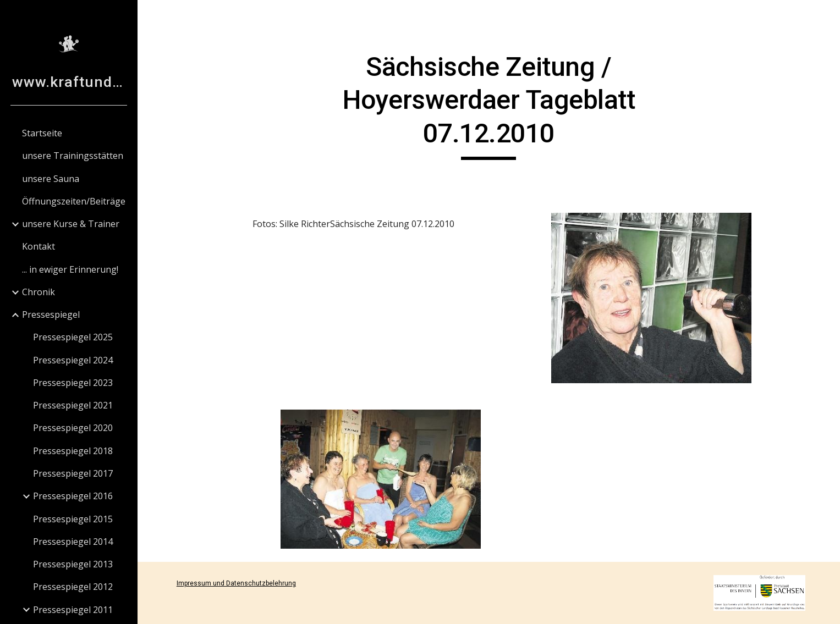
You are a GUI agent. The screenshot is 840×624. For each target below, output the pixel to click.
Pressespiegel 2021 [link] (73, 405)
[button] (827, 15)
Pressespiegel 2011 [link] (73, 610)
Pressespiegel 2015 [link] (73, 519)
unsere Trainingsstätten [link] (73, 156)
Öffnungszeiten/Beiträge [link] (74, 201)
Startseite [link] (42, 133)
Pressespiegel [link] (51, 314)
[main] (489, 105)
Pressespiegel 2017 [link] (73, 473)
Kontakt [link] (39, 246)
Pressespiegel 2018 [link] (73, 451)
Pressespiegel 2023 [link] (73, 383)
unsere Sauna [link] (51, 179)
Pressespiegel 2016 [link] (73, 496)
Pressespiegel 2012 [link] (73, 587)
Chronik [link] (39, 292)
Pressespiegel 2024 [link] (73, 360)
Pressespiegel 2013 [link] (73, 564)
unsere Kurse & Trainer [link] (71, 224)
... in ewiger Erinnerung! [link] (70, 269)
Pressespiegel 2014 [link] (73, 542)
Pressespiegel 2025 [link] (73, 337)
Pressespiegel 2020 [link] (73, 428)
